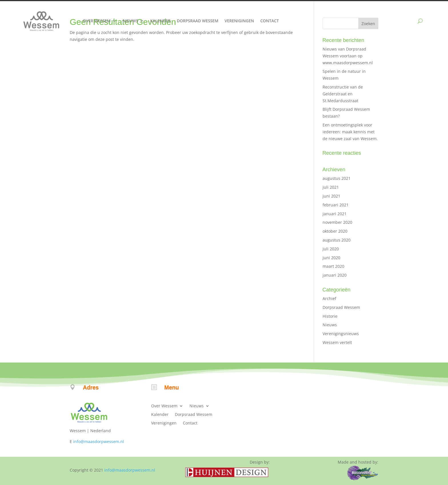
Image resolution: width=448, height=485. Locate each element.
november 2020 (337, 222)
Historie (330, 316)
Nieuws (130, 21)
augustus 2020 (337, 240)
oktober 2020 (335, 231)
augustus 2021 (337, 178)
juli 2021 (331, 187)
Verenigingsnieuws (341, 334)
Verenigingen (239, 21)
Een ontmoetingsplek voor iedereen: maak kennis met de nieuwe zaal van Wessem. (350, 132)
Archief (329, 298)
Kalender (160, 21)
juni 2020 (331, 258)
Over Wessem (97, 21)
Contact (270, 21)
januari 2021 (335, 214)
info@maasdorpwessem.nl (99, 441)
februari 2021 (336, 205)
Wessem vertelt (337, 342)
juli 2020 (331, 249)
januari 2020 (335, 275)
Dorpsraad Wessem (198, 21)
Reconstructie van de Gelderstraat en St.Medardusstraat (343, 94)
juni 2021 (331, 196)
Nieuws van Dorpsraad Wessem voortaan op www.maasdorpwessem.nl (348, 56)
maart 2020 (333, 266)
